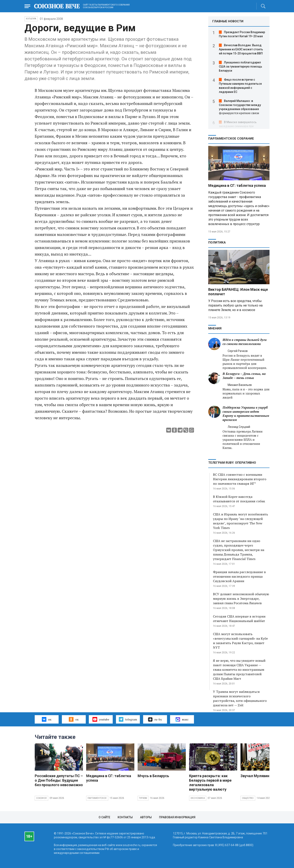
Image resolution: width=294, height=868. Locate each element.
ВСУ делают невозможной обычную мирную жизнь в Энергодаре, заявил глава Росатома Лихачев (241, 599)
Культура (31, 19)
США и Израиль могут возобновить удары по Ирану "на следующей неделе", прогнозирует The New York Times (241, 521)
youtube (101, 719)
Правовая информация (177, 817)
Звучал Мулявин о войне (262, 776)
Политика (217, 242)
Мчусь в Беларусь (153, 776)
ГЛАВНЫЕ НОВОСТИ (228, 21)
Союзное (41, 798)
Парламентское (97, 798)
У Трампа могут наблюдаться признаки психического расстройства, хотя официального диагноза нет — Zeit (240, 698)
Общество (248, 798)
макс (182, 719)
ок (74, 719)
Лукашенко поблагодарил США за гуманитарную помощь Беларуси (241, 67)
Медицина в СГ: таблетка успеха (237, 185)
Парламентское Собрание (231, 139)
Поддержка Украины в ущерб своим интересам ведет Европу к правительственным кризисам (246, 414)
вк (47, 719)
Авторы (146, 817)
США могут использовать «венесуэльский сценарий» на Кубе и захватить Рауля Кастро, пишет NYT (240, 641)
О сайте (104, 817)
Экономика (198, 798)
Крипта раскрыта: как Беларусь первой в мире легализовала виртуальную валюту (210, 783)
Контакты (125, 817)
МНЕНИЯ (215, 328)
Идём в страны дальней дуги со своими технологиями (245, 342)
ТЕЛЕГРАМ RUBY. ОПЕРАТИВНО (232, 463)
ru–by (155, 719)
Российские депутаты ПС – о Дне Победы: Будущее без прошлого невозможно (59, 780)
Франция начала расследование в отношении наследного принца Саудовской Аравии (239, 576)
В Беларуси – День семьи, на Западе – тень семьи (244, 376)
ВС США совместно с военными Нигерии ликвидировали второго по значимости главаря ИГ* (240, 479)
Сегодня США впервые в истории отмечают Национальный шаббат (239, 619)
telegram (128, 719)
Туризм (143, 798)
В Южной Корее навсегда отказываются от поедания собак (239, 499)
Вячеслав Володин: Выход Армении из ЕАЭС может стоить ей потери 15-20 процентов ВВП (241, 49)
